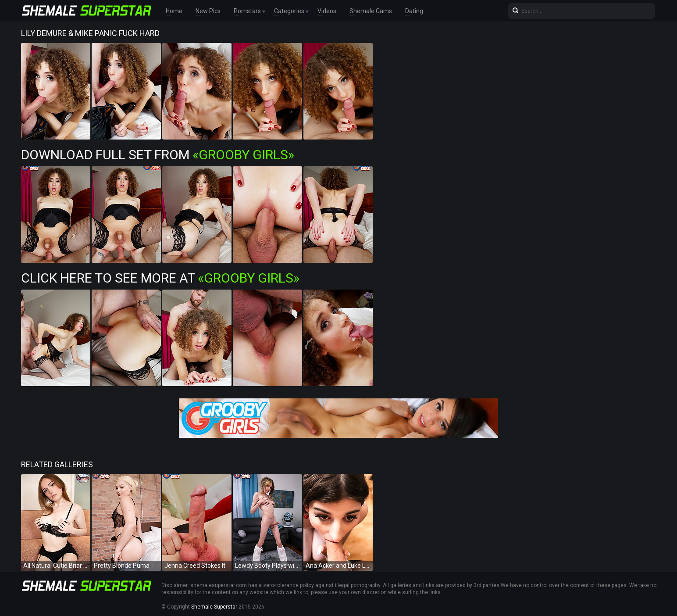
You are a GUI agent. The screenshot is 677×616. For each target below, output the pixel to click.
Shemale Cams (371, 11)
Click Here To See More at (160, 278)
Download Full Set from (158, 155)
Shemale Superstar (214, 607)
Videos (327, 11)
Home (174, 11)
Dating (414, 11)
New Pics (208, 11)
